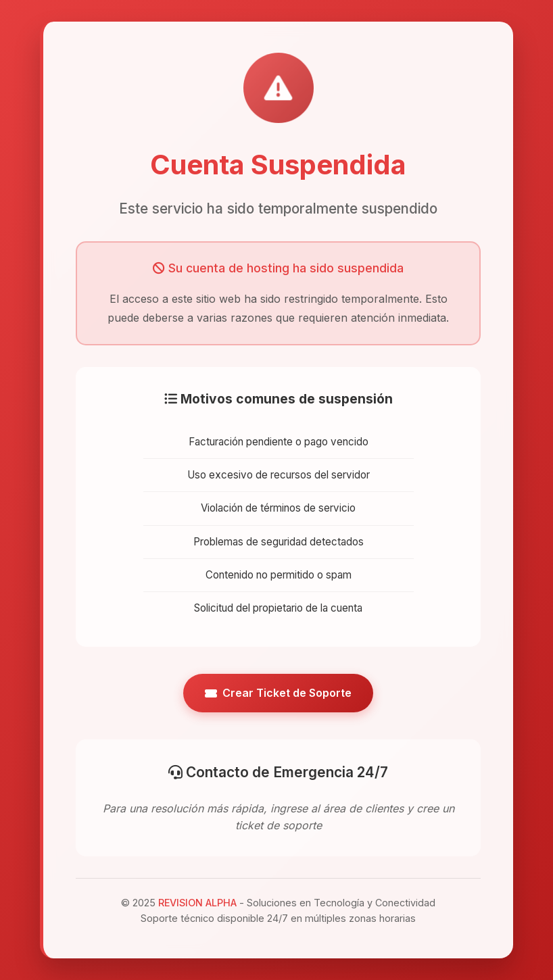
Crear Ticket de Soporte (278, 693)
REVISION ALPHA (197, 903)
